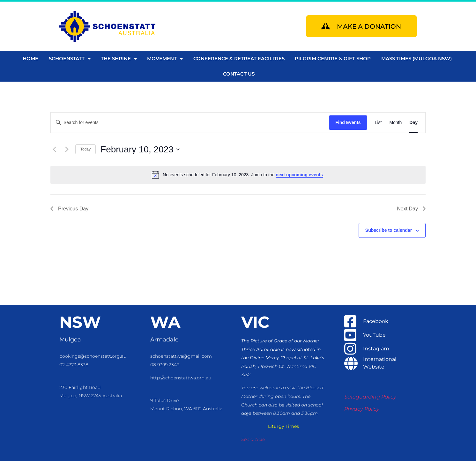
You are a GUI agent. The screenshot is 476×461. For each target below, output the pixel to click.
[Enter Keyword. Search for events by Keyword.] (190, 123)
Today (86, 149)
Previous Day (69, 209)
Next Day (411, 209)
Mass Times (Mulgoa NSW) (416, 59)
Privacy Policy (362, 409)
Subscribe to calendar (389, 230)
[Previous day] (54, 150)
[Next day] (67, 150)
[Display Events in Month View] (395, 123)
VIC (255, 322)
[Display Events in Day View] (413, 123)
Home (30, 59)
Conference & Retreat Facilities (239, 59)
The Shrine (119, 59)
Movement (165, 59)
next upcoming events (299, 175)
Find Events (348, 122)
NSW (80, 322)
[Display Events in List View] (378, 123)
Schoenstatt (70, 59)
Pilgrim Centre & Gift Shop (333, 59)
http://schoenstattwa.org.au (181, 378)
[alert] (238, 175)
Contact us (239, 74)
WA (165, 322)
